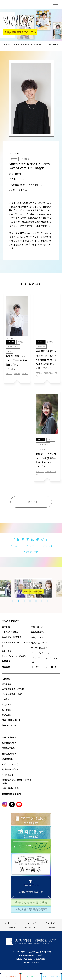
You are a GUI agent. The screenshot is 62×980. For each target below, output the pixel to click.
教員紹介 (6, 661)
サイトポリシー (52, 923)
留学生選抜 (7, 715)
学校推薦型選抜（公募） (12, 694)
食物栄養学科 (37, 632)
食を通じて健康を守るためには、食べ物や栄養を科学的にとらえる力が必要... (47, 360)
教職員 (50, 342)
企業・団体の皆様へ (11, 788)
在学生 (14, 159)
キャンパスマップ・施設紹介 (14, 656)
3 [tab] (24, 601)
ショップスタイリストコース (44, 653)
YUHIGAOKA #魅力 (10, 632)
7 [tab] (48, 601)
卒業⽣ (21, 342)
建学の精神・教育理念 (11, 637)
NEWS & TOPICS (10, 621)
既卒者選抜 (7, 710)
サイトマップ (31, 923)
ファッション (43, 449)
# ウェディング (31, 552)
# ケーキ (9, 374)
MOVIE (40, 342)
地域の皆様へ (8, 759)
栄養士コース (38, 637)
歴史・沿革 (7, 651)
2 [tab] (18, 601)
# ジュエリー (30, 546)
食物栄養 (26, 159)
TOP (3, 44)
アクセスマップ (10, 923)
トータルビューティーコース (44, 667)
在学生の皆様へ (9, 743)
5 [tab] (36, 601)
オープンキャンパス (51, 976)
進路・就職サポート (11, 720)
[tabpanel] (29, 589)
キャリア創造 (13, 346)
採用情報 (52, 927)
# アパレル (40, 471)
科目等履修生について (11, 774)
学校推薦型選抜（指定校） (13, 689)
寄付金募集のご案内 (11, 794)
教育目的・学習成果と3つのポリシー (16, 644)
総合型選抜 (7, 684)
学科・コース (37, 627)
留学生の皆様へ (9, 754)
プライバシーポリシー (31, 927)
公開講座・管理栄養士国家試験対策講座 (16, 781)
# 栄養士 (13, 190)
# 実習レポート (25, 190)
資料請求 (31, 976)
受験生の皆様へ (9, 737)
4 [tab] (30, 601)
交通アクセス (10, 976)
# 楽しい (17, 374)
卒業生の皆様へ (9, 748)
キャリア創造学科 (39, 648)
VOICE (11, 44)
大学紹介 (6, 627)
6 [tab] (42, 601)
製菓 (9, 351)
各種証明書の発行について (13, 769)
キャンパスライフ (10, 725)
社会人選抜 (7, 704)
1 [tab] (13, 601)
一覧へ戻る (31, 502)
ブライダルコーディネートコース (45, 660)
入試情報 (6, 679)
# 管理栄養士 (49, 373)
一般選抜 (6, 699)
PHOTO (11, 342)
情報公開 (6, 667)
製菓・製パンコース (41, 643)
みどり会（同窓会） (11, 764)
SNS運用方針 (10, 927)
